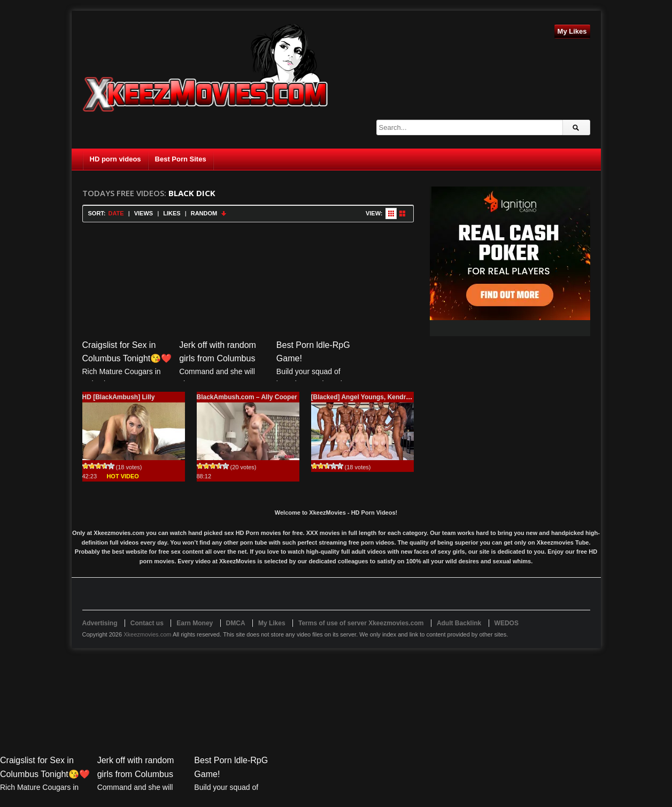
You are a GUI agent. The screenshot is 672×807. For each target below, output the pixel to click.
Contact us (147, 623)
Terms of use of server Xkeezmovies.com (361, 623)
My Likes (572, 31)
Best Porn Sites (181, 159)
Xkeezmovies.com (147, 634)
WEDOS (507, 623)
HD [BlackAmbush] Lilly (119, 397)
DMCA (236, 623)
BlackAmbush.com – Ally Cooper (247, 397)
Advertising (100, 623)
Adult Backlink (459, 623)
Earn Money (195, 623)
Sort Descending (224, 214)
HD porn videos (115, 159)
